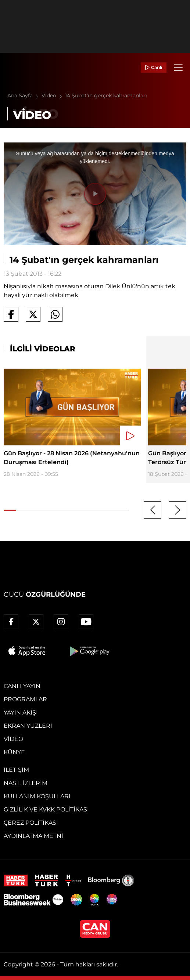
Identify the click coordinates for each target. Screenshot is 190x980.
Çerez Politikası (31, 823)
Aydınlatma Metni (33, 836)
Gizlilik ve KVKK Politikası (46, 809)
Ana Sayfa (24, 95)
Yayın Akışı (21, 713)
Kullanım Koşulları (37, 796)
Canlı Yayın (22, 686)
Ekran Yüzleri (28, 726)
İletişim (16, 770)
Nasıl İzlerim (26, 783)
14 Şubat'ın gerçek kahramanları (106, 95)
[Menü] (178, 68)
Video (53, 95)
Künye (14, 752)
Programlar (25, 699)
